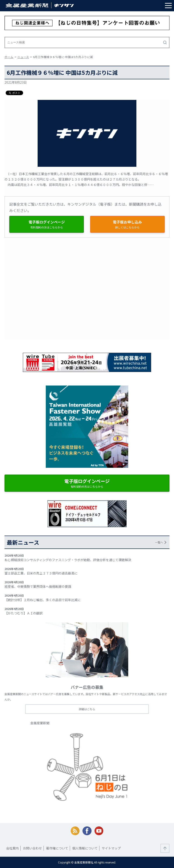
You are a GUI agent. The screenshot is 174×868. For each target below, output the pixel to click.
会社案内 (12, 848)
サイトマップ (111, 848)
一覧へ (159, 542)
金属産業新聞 (40, 723)
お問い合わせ (32, 848)
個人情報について (85, 848)
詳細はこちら (87, 709)
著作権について (57, 848)
